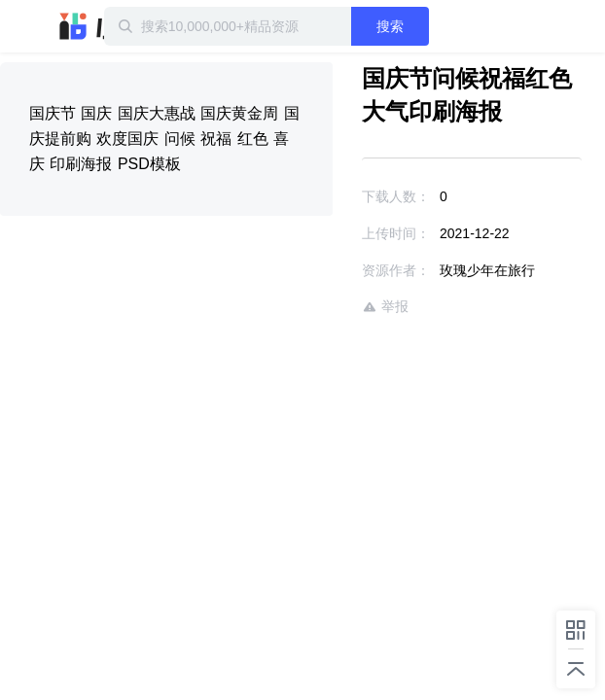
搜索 (426, 26)
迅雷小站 (102, 26)
